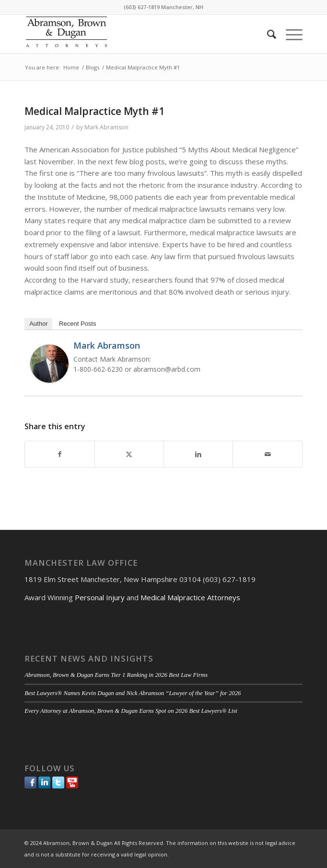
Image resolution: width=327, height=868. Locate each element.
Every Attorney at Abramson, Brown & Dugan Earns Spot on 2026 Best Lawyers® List (131, 711)
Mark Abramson (106, 127)
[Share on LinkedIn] (198, 454)
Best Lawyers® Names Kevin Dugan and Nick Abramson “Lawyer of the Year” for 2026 (133, 693)
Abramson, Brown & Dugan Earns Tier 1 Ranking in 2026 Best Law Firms (116, 675)
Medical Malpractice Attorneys (190, 597)
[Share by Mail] (267, 454)
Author (38, 324)
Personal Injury (100, 597)
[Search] (267, 34)
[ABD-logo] (136, 34)
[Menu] (289, 34)
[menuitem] (267, 34)
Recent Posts (77, 324)
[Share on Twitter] (129, 454)
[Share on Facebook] (59, 454)
